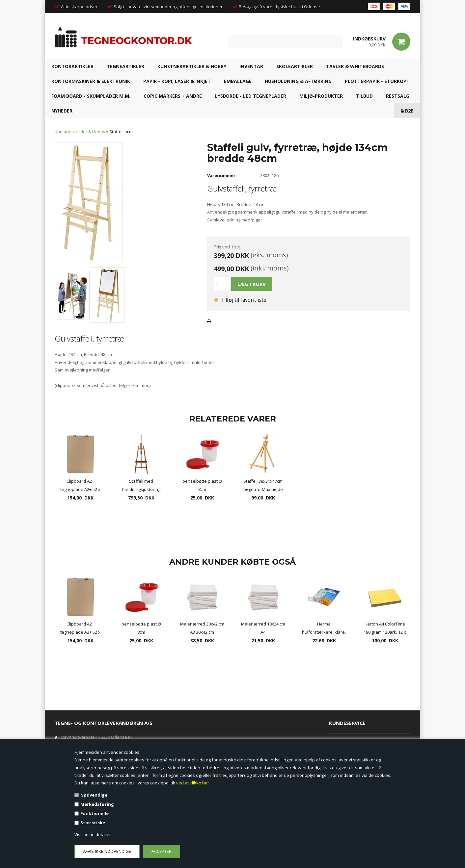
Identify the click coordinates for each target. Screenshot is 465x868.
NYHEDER (62, 111)
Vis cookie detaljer (93, 834)
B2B (407, 111)
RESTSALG (398, 96)
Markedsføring (97, 804)
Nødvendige (94, 795)
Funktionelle (95, 813)
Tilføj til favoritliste (240, 300)
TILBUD (364, 96)
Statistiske (93, 823)
